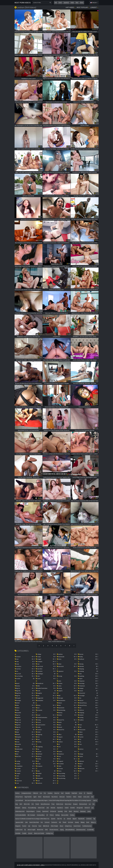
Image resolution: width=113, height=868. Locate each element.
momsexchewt (83, 804)
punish (37, 804)
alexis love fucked (39, 833)
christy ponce (19, 797)
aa (64, 819)
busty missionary (45, 804)
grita (66, 811)
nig (94, 819)
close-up (34, 826)
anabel (67, 808)
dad (56, 3)
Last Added (70, 7)
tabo (77, 3)
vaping (62, 830)
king (17, 804)
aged (35, 797)
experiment (45, 811)
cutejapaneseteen (26, 793)
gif (47, 815)
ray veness (55, 797)
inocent (30, 833)
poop (53, 804)
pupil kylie (74, 793)
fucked (24, 826)
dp (25, 830)
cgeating (60, 811)
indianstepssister (20, 811)
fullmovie (36, 793)
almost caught (31, 830)
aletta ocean (60, 804)
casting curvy (49, 833)
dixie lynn (62, 797)
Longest (94, 7)
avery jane (86, 797)
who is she (27, 804)
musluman (83, 811)
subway (24, 808)
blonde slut (40, 830)
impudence (60, 808)
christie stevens (54, 830)
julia (48, 808)
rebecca (93, 822)
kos (42, 822)
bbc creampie (31, 815)
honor (40, 797)
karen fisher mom (34, 822)
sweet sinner (77, 826)
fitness (52, 815)
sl (84, 793)
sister (60, 3)
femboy (72, 815)
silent (70, 811)
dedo (88, 822)
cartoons (47, 822)
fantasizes (54, 822)
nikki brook (46, 826)
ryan (40, 826)
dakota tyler (41, 808)
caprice (95, 800)
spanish (53, 819)
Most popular (83, 7)
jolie (26, 822)
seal (62, 793)
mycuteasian (46, 797)
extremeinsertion (81, 830)
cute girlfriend (19, 800)
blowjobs (18, 808)
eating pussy (68, 826)
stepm (80, 797)
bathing (58, 815)
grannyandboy (41, 815)
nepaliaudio (81, 819)
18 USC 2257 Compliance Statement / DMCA (31, 865)
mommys (76, 811)
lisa (41, 793)
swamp (77, 822)
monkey (17, 793)
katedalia (18, 833)
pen (45, 793)
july (29, 826)
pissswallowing (32, 808)
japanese (66, 3)
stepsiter (89, 793)
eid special (53, 811)
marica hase (68, 804)
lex (90, 804)
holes (75, 797)
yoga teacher (28, 797)
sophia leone (19, 830)
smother (73, 808)
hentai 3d (87, 808)
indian (72, 3)
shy (93, 804)
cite (33, 804)
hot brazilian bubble (21, 815)
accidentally (90, 830)
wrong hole (80, 808)
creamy (39, 811)
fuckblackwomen (87, 826)
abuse (62, 826)
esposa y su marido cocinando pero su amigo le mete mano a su (32, 819)
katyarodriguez (31, 811)
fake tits (60, 819)
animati (69, 819)
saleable (68, 793)
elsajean (75, 804)
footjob (24, 833)
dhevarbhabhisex (70, 830)
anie (92, 797)
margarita (18, 826)
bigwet (75, 819)
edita (46, 830)
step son (57, 793)
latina (89, 811)
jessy (81, 793)
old (60, 822)
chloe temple (54, 826)
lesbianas (89, 819)
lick (92, 808)
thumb (64, 822)
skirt (21, 804)
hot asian (71, 822)
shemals (53, 808)
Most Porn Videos (23, 3)
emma (82, 3)
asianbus (50, 793)
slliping (83, 822)
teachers (69, 797)
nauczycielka (65, 815)
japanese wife (19, 822)
